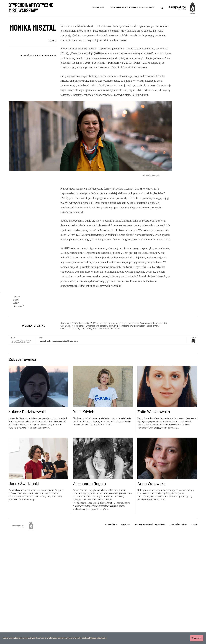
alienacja (74, 452)
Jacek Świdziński (24, 595)
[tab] (162, 8)
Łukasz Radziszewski (27, 523)
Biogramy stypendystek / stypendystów (132, 8)
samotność (64, 452)
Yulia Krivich (84, 523)
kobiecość (54, 452)
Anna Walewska (152, 595)
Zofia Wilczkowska (154, 523)
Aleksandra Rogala (89, 595)
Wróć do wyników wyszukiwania (40, 55)
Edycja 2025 (98, 8)
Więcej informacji (98, 638)
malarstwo (44, 452)
